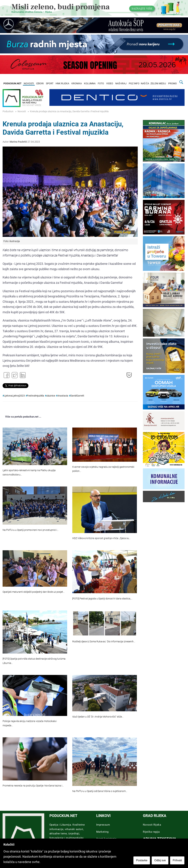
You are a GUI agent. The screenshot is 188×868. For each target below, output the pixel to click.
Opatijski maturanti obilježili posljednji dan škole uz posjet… (34, 592)
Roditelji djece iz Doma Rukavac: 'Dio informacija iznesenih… (104, 642)
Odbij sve (160, 861)
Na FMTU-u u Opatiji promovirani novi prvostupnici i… (31, 530)
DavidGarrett (77, 396)
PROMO (173, 84)
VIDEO (110, 84)
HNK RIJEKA (62, 84)
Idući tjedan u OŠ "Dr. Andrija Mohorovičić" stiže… (98, 717)
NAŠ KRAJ (121, 84)
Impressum (103, 825)
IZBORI (40, 84)
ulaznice (51, 396)
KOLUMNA (90, 84)
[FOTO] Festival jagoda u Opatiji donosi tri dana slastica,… (102, 599)
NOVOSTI (29, 84)
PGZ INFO (134, 84)
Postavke (142, 861)
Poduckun (8, 111)
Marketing (102, 832)
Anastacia (63, 396)
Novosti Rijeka (152, 825)
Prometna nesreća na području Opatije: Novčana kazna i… (33, 786)
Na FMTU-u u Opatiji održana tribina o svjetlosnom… (100, 791)
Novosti (22, 111)
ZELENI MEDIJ (158, 84)
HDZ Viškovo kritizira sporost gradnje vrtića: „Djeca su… (101, 538)
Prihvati (177, 861)
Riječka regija (151, 832)
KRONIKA (77, 84)
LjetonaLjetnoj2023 (14, 396)
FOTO (101, 84)
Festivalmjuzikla (36, 396)
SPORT (50, 84)
